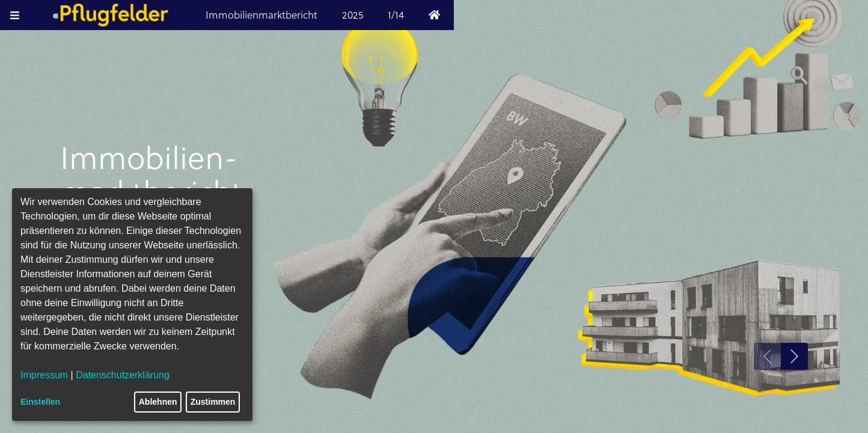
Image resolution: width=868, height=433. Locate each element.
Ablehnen (158, 402)
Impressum (44, 375)
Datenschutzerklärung (123, 375)
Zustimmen (213, 402)
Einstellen (40, 402)
